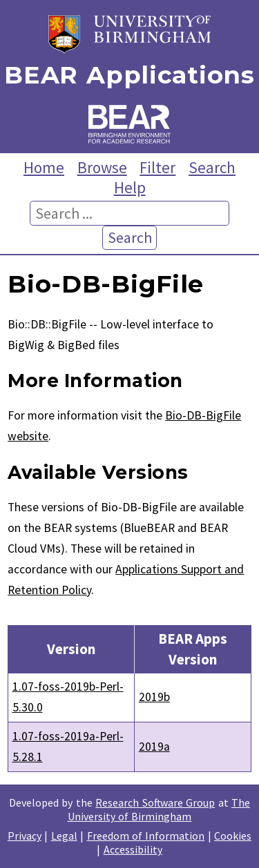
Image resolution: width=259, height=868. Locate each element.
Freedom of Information (146, 836)
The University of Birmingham (159, 809)
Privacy (25, 836)
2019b (154, 697)
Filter (157, 167)
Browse (102, 167)
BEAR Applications (129, 76)
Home (44, 167)
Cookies (233, 836)
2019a (154, 747)
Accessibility (133, 849)
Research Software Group (155, 802)
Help (130, 187)
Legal (64, 836)
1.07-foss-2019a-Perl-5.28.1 (68, 747)
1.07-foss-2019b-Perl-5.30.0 (68, 697)
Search (212, 167)
